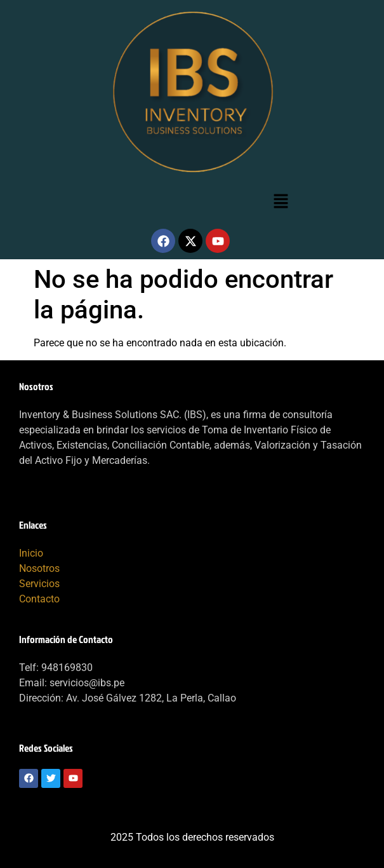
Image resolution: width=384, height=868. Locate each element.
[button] (281, 202)
